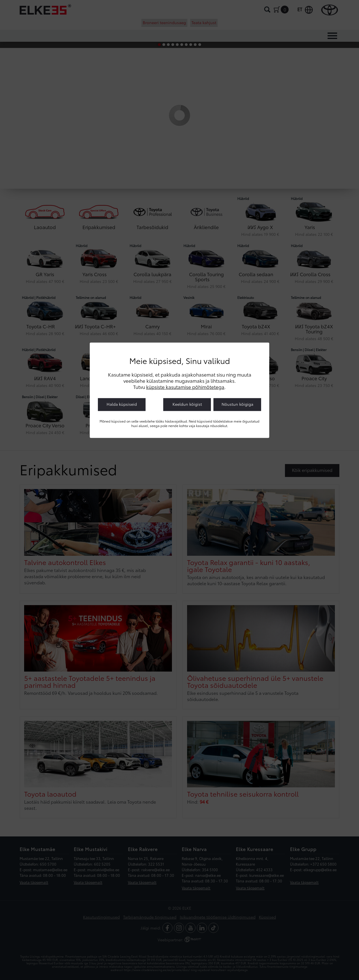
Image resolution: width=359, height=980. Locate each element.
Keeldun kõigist (187, 404)
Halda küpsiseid (122, 404)
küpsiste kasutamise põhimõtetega (185, 387)
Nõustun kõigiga (237, 404)
